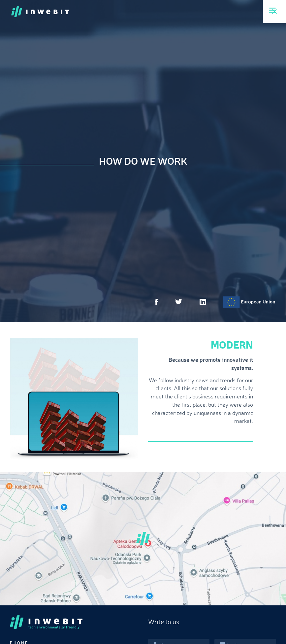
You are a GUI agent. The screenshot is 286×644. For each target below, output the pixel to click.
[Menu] (272, 10)
